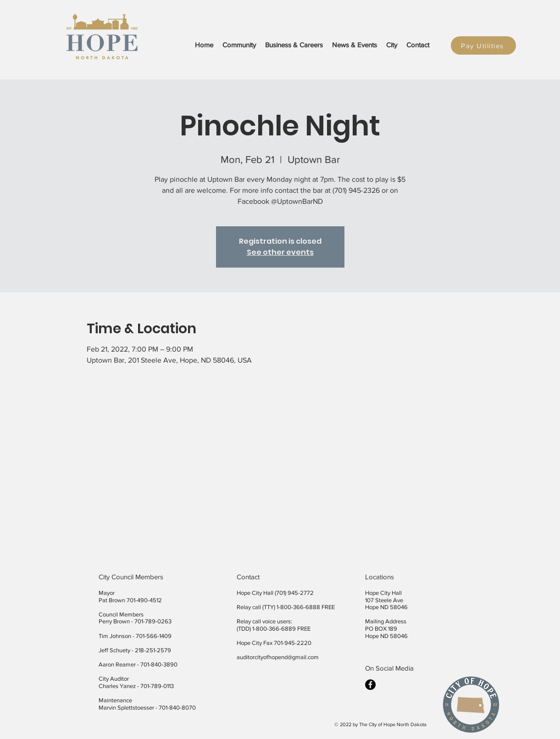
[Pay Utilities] (483, 45)
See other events (280, 252)
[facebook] (370, 685)
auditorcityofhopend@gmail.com (278, 657)
